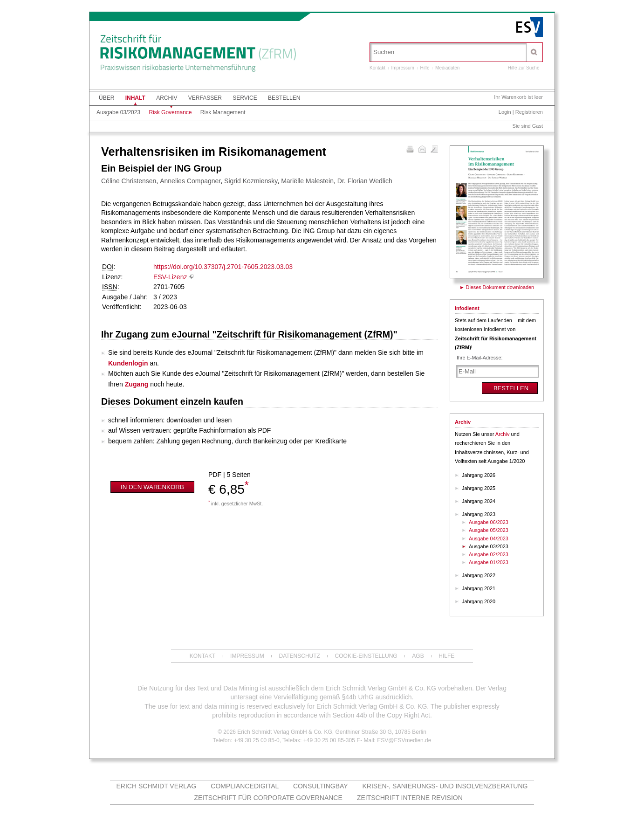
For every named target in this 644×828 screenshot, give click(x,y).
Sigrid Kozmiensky (251, 181)
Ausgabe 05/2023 (489, 530)
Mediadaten (447, 68)
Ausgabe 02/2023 (489, 554)
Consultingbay (320, 786)
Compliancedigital (244, 786)
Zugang (137, 384)
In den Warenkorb (152, 487)
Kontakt (377, 68)
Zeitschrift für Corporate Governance (268, 798)
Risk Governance (170, 112)
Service (245, 98)
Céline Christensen (129, 181)
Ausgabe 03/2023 (118, 112)
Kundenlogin (128, 363)
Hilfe (425, 68)
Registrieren (529, 112)
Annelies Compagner (190, 181)
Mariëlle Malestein (307, 181)
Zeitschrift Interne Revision (410, 798)
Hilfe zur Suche (524, 68)
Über (106, 98)
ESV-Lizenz (170, 277)
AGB (418, 656)
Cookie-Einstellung (366, 656)
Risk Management (223, 112)
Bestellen (284, 98)
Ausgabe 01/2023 (489, 562)
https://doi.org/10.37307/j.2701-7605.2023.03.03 (223, 267)
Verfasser (205, 98)
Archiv (167, 98)
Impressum (402, 68)
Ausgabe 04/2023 (489, 538)
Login (505, 112)
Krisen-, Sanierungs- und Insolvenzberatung (445, 786)
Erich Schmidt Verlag (157, 786)
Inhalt (135, 98)
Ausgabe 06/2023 (489, 522)
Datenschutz (299, 656)
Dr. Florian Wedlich (365, 181)
